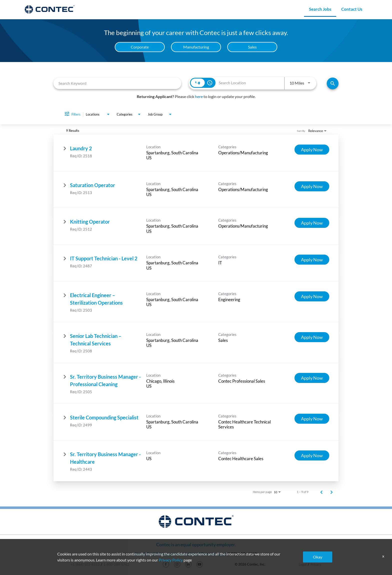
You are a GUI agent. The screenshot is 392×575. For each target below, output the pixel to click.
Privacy (316, 564)
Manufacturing (196, 47)
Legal (303, 564)
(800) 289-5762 (242, 554)
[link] (196, 153)
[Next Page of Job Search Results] (331, 492)
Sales (252, 47)
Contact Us (352, 9)
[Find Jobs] (333, 83)
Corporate (140, 47)
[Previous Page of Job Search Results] (321, 492)
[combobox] (117, 83)
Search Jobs (320, 9)
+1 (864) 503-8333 (85, 564)
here (199, 96)
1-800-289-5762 (116, 564)
